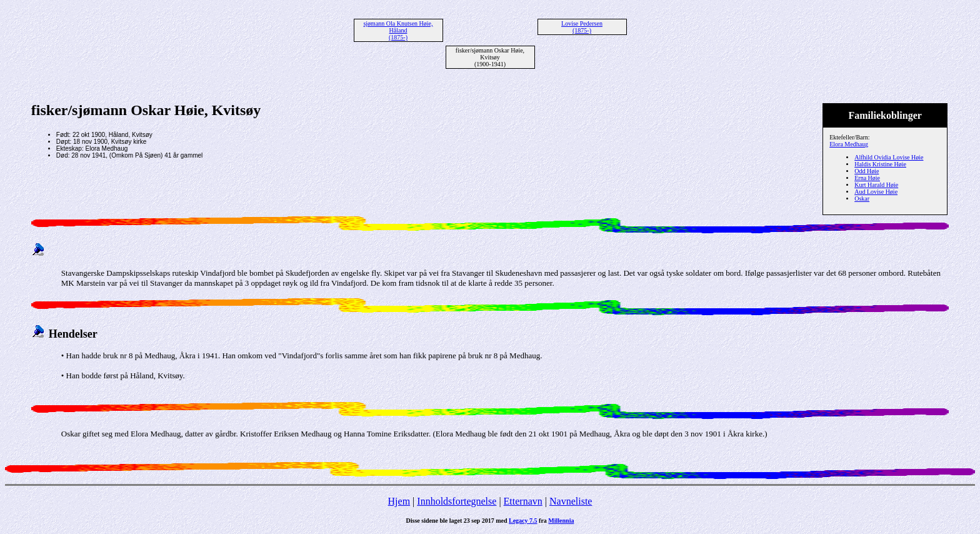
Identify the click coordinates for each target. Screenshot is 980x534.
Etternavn (523, 501)
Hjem (399, 501)
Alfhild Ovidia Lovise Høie (889, 157)
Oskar (862, 199)
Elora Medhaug (849, 144)
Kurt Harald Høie (876, 185)
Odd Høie (867, 171)
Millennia (561, 521)
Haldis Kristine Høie (880, 164)
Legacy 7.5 (523, 521)
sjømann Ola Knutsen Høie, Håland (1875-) (398, 30)
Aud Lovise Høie (876, 192)
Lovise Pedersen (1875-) (582, 27)
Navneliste (571, 501)
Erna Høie (867, 178)
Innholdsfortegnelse (457, 501)
